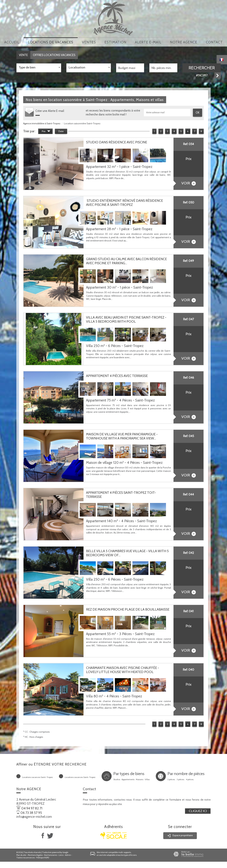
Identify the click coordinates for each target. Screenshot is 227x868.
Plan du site (21, 854)
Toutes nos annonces (26, 857)
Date (61, 131)
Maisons (140, 779)
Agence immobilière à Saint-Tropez (42, 123)
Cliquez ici (198, 810)
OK (198, 112)
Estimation (115, 42)
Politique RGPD (43, 857)
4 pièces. (190, 779)
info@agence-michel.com (34, 816)
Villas (147, 779)
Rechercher (202, 67)
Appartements (128, 779)
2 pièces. (171, 779)
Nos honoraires (51, 854)
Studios (117, 779)
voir (189, 182)
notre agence (183, 42)
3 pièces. (181, 779)
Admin (68, 854)
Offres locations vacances (54, 54)
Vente (23, 54)
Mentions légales (35, 854)
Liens (61, 854)
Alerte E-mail (148, 42)
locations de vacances (51, 42)
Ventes (89, 42)
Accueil (12, 42)
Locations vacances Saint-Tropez (37, 777)
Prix (46, 131)
